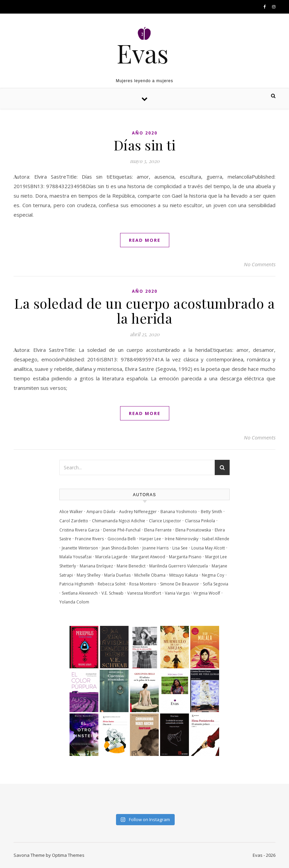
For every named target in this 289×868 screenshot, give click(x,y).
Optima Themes (68, 855)
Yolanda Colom (74, 602)
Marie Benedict (131, 566)
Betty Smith (211, 512)
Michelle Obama (150, 575)
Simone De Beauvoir (180, 584)
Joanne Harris (156, 548)
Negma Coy (213, 575)
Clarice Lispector (165, 521)
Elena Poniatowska (193, 530)
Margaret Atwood (148, 557)
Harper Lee (150, 539)
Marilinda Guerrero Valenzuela (179, 566)
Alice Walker (71, 512)
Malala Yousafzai (75, 557)
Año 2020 (145, 133)
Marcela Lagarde (111, 557)
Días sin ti (145, 145)
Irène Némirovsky (182, 539)
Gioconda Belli (122, 539)
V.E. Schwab (112, 593)
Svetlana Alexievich (80, 593)
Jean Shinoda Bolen (120, 548)
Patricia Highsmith (77, 584)
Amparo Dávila (101, 512)
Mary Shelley (89, 575)
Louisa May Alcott (208, 548)
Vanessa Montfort (144, 593)
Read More (145, 240)
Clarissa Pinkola (200, 521)
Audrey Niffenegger (138, 512)
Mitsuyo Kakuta (184, 575)
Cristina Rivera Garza (79, 530)
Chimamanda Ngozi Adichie (119, 521)
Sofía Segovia (216, 584)
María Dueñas (117, 575)
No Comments (260, 264)
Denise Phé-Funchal (122, 530)
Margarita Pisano (185, 557)
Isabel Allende (216, 539)
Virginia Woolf (207, 593)
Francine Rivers (89, 539)
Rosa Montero (143, 584)
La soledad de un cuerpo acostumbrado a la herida (144, 311)
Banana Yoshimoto (179, 512)
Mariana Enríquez (96, 566)
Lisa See (180, 548)
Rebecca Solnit (112, 584)
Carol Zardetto (74, 521)
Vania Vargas (177, 593)
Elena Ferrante (158, 530)
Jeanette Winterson (80, 548)
